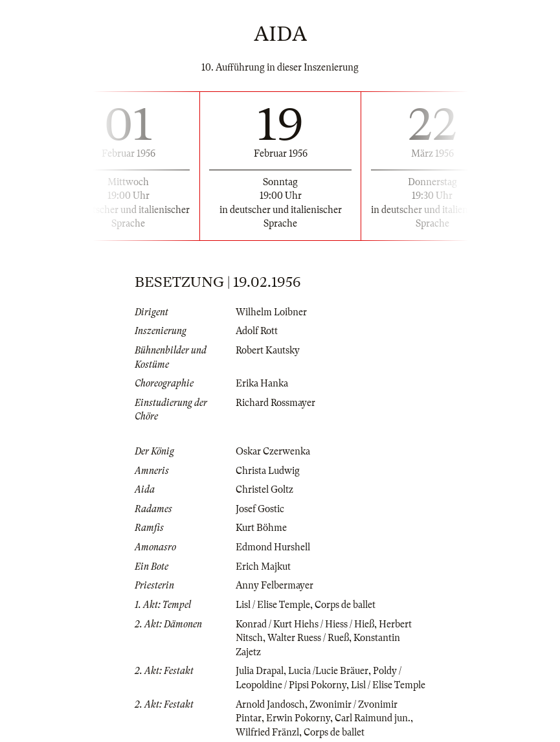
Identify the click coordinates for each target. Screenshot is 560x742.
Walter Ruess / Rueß (308, 638)
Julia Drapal (260, 671)
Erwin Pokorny (298, 718)
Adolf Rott (257, 331)
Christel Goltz (264, 489)
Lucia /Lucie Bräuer (328, 671)
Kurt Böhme (261, 528)
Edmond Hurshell (273, 547)
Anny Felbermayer (274, 585)
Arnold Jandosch (270, 704)
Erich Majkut (263, 567)
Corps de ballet (345, 605)
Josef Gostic (260, 509)
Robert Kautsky (268, 350)
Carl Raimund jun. (373, 718)
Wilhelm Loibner (271, 312)
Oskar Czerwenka (273, 451)
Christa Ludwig (268, 471)
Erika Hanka (262, 383)
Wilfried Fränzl (267, 732)
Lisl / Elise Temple (273, 605)
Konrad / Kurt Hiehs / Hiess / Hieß (305, 624)
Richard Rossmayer (275, 403)
